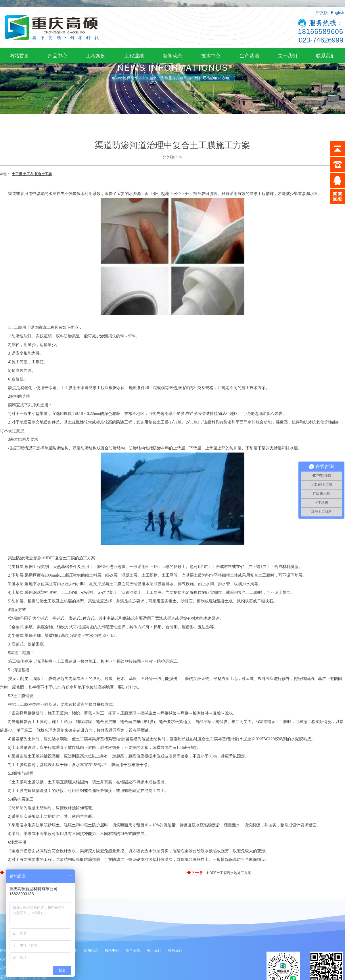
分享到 (168, 157)
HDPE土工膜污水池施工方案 (229, 873)
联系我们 (326, 56)
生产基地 (249, 56)
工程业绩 (134, 56)
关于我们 (287, 56)
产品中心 (57, 56)
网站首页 (19, 56)
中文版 (322, 13)
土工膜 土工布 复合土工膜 (32, 174)
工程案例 (96, 56)
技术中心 (211, 56)
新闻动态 (172, 56)
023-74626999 (321, 40)
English (338, 13)
